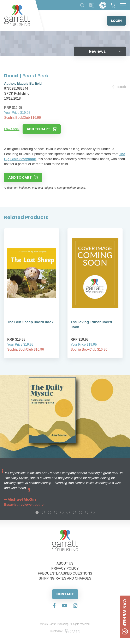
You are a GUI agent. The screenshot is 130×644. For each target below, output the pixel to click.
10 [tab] (93, 512)
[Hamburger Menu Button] (123, 5)
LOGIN (116, 21)
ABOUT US (65, 563)
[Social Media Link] (54, 606)
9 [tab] (87, 512)
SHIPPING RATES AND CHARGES (65, 578)
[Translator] (92, 5)
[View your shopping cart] (113, 5)
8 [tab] (81, 512)
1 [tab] (37, 512)
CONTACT (65, 594)
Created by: (65, 631)
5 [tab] (62, 512)
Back (119, 87)
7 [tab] (74, 512)
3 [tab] (49, 512)
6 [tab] (68, 512)
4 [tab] (56, 512)
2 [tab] (43, 512)
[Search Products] (82, 5)
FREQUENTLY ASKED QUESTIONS (65, 573)
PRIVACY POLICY (65, 568)
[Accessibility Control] (103, 5)
